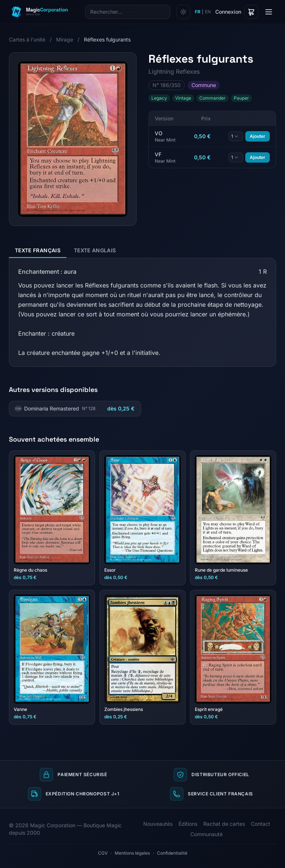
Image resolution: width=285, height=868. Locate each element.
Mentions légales (132, 853)
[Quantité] (236, 136)
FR (198, 12)
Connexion (228, 12)
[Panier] (251, 12)
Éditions (188, 824)
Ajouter (258, 136)
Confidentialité (172, 853)
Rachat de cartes (224, 824)
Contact (261, 824)
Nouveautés (158, 824)
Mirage (65, 39)
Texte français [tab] (38, 250)
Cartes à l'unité (27, 39)
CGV (103, 853)
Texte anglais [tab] (95, 250)
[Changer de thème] (183, 12)
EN (208, 12)
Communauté (207, 834)
